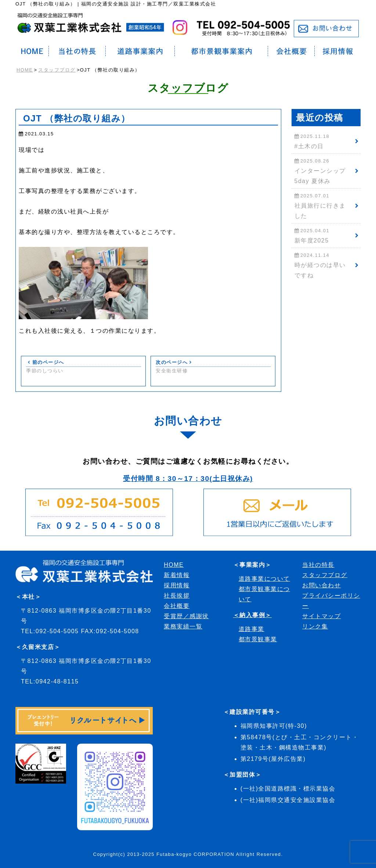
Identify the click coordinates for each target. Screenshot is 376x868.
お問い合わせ (321, 585)
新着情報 (177, 575)
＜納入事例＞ (252, 615)
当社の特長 (318, 565)
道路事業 (252, 629)
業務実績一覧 (183, 626)
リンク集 (315, 626)
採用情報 (177, 585)
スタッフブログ (57, 70)
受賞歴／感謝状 (186, 616)
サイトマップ (321, 616)
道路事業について (264, 579)
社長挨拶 (177, 596)
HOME (25, 70)
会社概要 (177, 606)
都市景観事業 (258, 639)
